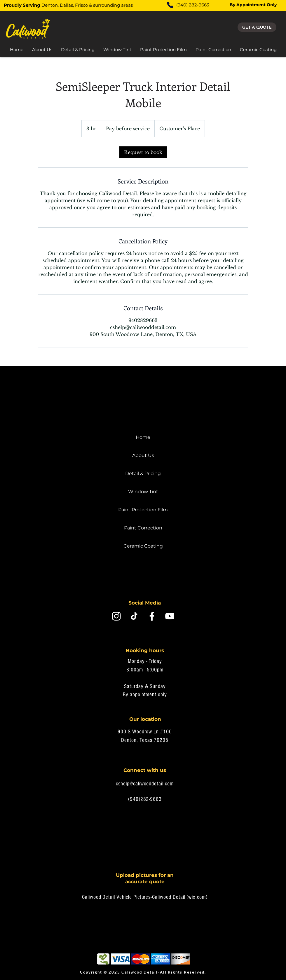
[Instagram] (116, 616)
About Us (143, 455)
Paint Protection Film (143, 510)
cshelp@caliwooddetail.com (145, 784)
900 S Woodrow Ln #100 (145, 732)
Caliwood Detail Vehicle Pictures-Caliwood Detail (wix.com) (145, 897)
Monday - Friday (145, 661)
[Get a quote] (257, 27)
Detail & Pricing (143, 473)
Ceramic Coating (143, 546)
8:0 (130, 670)
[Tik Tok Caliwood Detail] (134, 616)
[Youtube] (170, 616)
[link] (143, 152)
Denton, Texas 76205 (145, 740)
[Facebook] (152, 616)
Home (143, 437)
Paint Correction (143, 528)
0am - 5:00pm (149, 670)
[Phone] (170, 5)
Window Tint (143, 492)
